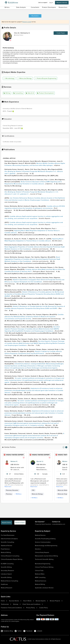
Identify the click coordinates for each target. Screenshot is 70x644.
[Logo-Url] (11, 3)
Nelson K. (14, 461)
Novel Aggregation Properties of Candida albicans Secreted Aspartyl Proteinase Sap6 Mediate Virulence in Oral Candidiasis (32, 259)
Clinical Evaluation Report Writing (12, 559)
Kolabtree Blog (7, 631)
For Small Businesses (8, 535)
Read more (8, 487)
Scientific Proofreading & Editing (45, 539)
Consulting (18, 93)
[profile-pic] (7, 462)
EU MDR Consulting (7, 564)
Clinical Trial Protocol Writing (44, 567)
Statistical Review (7, 546)
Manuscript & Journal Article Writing (46, 556)
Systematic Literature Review (44, 588)
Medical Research (7, 588)
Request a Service (62, 3)
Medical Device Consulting (9, 581)
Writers (7, 7)
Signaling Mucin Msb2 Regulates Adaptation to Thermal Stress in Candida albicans (34, 240)
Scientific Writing (6, 567)
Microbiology (9, 78)
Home (3, 601)
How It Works (27, 601)
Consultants (35, 7)
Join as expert (43, 2)
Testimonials (5, 604)
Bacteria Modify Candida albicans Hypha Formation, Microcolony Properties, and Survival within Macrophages (35, 164)
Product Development (45, 93)
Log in (51, 2)
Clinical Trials (39, 571)
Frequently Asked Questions (43, 524)
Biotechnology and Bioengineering (46, 546)
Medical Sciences (41, 581)
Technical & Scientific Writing (44, 559)
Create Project (61, 33)
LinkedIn (38, 631)
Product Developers (49, 7)
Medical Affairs (40, 574)
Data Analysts (21, 7)
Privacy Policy (31, 608)
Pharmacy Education (12, 490)
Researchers (63, 7)
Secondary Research (7, 571)
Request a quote (27, 22)
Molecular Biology (25, 78)
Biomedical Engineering (43, 564)
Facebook (28, 631)
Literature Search (6, 574)
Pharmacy (9, 494)
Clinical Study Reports (42, 552)
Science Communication (43, 542)
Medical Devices (40, 535)
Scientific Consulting (7, 542)
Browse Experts (41, 601)
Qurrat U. (40, 461)
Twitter (18, 631)
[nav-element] (64, 447)
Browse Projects (55, 601)
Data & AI (30, 93)
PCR (33, 490)
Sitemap (16, 604)
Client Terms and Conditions (31, 604)
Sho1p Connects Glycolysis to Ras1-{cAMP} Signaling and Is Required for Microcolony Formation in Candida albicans (33, 183)
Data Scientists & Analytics (9, 539)
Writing (7, 93)
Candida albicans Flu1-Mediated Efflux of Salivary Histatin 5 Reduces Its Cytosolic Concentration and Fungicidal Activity (34, 317)
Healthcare (4, 584)
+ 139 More (60, 498)
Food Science (5, 549)
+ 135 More (34, 498)
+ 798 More (18, 494)
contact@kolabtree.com (59, 524)
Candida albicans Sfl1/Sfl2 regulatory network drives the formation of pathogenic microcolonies (35, 207)
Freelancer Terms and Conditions (11, 608)
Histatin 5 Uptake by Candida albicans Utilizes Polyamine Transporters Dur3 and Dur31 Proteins (33, 352)
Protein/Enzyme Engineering (46, 78)
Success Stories (14, 601)
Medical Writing (6, 552)
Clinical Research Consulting (10, 556)
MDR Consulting (40, 577)
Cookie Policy (43, 608)
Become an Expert (20, 523)
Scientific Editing (6, 577)
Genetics (38, 549)
